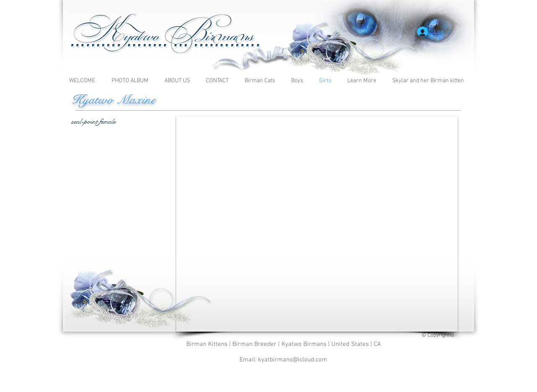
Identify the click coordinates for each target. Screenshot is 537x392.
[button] (364, 81)
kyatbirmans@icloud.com (293, 360)
